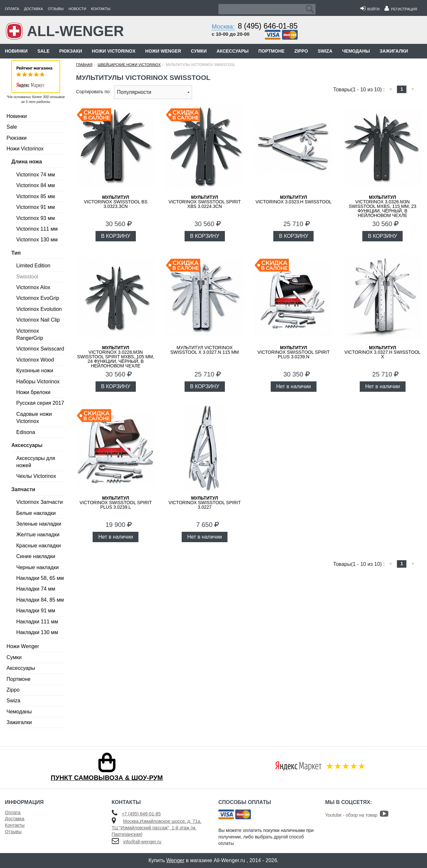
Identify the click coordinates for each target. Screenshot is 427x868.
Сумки (199, 51)
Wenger (175, 860)
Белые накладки (36, 513)
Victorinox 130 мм (37, 240)
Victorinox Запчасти (39, 502)
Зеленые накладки (39, 524)
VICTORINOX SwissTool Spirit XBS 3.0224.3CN (205, 202)
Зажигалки (394, 51)
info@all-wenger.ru (142, 842)
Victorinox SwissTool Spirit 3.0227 (205, 503)
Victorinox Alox (33, 287)
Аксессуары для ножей (36, 462)
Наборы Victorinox (38, 382)
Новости (77, 9)
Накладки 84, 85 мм (40, 600)
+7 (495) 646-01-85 (141, 814)
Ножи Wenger (163, 51)
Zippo (301, 51)
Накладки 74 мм (36, 589)
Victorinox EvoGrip (38, 298)
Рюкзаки (71, 51)
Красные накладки (39, 546)
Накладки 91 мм (36, 611)
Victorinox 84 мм (36, 185)
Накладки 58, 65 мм (40, 578)
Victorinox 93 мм (36, 218)
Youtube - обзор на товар (357, 815)
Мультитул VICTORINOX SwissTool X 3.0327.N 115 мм (205, 350)
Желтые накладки (38, 535)
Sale (43, 51)
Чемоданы (356, 51)
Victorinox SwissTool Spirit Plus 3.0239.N (293, 352)
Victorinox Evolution (39, 309)
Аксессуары (233, 51)
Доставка (33, 9)
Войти (370, 9)
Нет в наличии (294, 386)
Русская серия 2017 (40, 403)
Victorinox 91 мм (36, 207)
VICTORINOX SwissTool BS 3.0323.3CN (116, 202)
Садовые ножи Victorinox (34, 418)
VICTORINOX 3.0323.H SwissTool (293, 199)
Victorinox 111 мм (37, 229)
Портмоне (272, 51)
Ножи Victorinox (114, 51)
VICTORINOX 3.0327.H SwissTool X (382, 352)
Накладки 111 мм (37, 622)
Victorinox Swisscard (40, 349)
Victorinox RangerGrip (30, 334)
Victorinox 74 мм (36, 175)
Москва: (223, 26)
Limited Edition (33, 266)
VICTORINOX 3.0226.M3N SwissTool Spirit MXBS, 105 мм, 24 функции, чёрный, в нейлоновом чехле (116, 357)
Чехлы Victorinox (36, 476)
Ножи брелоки (33, 392)
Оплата (12, 9)
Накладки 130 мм (37, 632)
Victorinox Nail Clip (38, 320)
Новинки (16, 51)
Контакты (101, 9)
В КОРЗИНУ (116, 236)
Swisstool (27, 277)
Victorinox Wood (35, 360)
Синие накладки (36, 556)
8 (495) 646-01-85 (268, 26)
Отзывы (56, 9)
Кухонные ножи (35, 370)
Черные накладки (38, 567)
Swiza (325, 51)
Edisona (26, 432)
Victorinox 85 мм (36, 196)
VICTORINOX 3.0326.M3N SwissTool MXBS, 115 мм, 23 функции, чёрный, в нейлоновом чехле (382, 206)
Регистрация (401, 9)
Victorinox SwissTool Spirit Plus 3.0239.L (116, 503)
